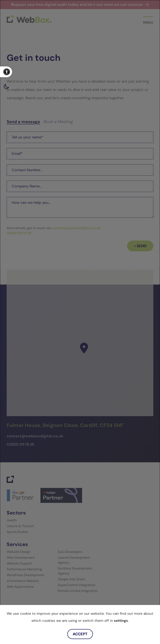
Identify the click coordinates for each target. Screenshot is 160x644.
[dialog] (80, 322)
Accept (80, 634)
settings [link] (121, 621)
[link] (6, 72)
